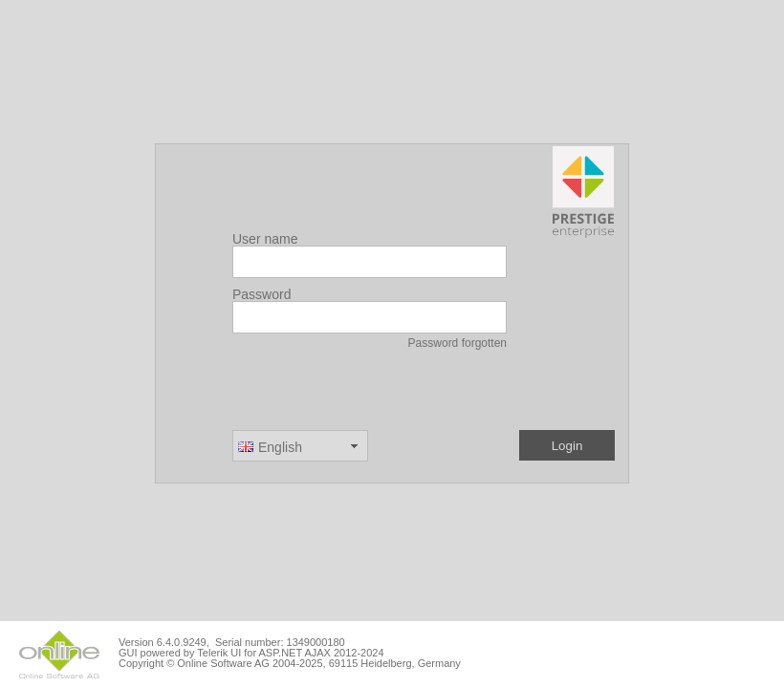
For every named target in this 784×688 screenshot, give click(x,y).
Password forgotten (457, 343)
